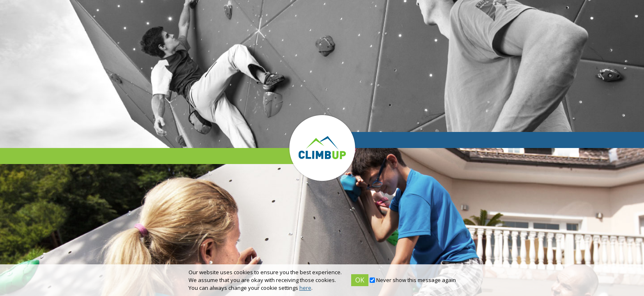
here (305, 288)
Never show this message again (416, 280)
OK (360, 280)
